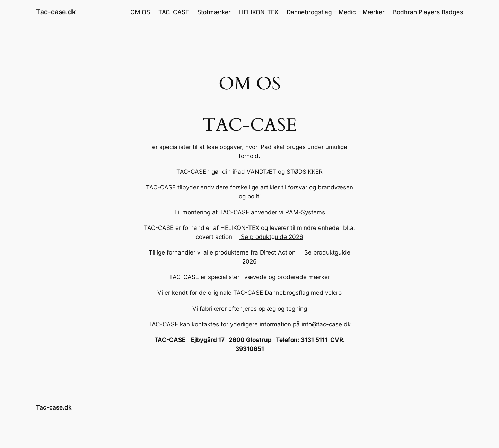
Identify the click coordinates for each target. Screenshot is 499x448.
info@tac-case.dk (326, 324)
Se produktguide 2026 (271, 237)
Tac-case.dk (56, 12)
